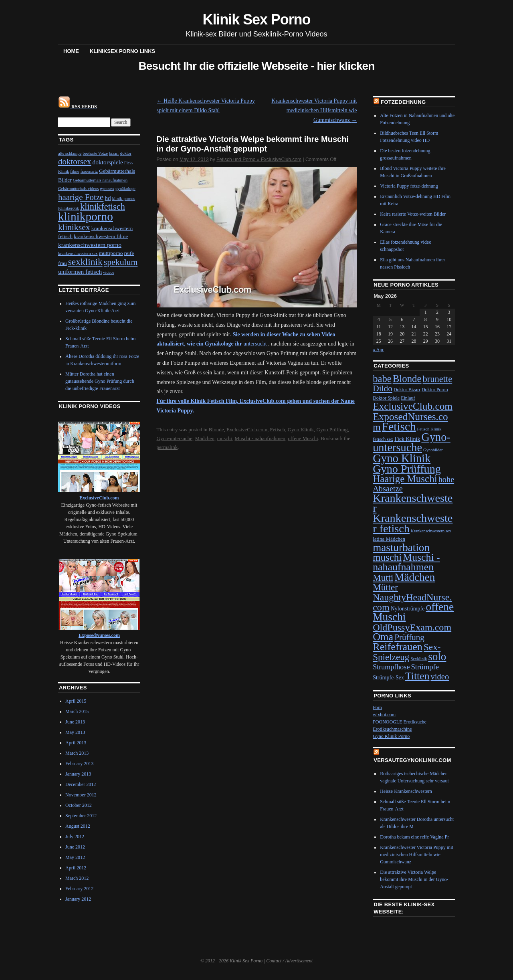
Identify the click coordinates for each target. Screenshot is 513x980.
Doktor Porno (435, 390)
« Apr (378, 350)
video (440, 677)
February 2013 (79, 764)
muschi (224, 438)
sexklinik (85, 262)
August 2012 (78, 826)
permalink (167, 447)
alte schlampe (70, 153)
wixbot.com (384, 715)
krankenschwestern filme (101, 236)
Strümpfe (425, 667)
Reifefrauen (398, 647)
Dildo (383, 388)
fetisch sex (383, 439)
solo (437, 657)
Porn (377, 707)
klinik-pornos (124, 199)
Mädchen (205, 438)
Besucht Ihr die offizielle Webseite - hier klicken (256, 66)
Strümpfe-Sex (388, 678)
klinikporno (86, 216)
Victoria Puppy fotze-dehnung (409, 186)
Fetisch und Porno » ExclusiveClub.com (259, 160)
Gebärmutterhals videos (79, 189)
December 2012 (81, 784)
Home (71, 51)
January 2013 (78, 774)
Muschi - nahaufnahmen (260, 438)
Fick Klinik (407, 439)
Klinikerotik (69, 208)
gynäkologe (125, 189)
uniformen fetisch (80, 272)
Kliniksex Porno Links (122, 51)
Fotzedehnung (403, 102)
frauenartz (89, 171)
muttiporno (111, 253)
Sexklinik (419, 659)
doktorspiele (108, 162)
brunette (438, 379)
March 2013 (77, 753)
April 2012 (76, 868)
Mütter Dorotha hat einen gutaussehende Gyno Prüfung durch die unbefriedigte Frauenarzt (100, 381)
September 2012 (81, 816)
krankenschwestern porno (90, 245)
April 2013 (76, 743)
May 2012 (75, 857)
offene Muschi (303, 438)
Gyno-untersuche (175, 438)
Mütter (385, 587)
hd (108, 198)
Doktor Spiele (386, 398)
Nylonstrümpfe (408, 609)
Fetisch (278, 429)
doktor (126, 153)
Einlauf (408, 398)
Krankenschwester (413, 503)
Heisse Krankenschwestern (406, 791)
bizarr (114, 153)
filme (75, 171)
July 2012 (75, 837)
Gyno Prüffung (332, 429)
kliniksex (74, 227)
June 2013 (75, 722)
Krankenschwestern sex (431, 531)
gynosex (107, 189)
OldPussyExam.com (412, 627)
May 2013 (75, 732)
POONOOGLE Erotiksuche (400, 722)
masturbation (401, 548)
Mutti (383, 578)
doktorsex (75, 162)
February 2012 (79, 889)
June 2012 (75, 847)
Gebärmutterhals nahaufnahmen (100, 180)
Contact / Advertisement (289, 961)
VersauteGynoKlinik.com (412, 760)
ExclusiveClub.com (247, 429)
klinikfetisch (103, 207)
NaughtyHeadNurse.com (412, 602)
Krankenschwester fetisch (413, 523)
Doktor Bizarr (407, 390)
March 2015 (77, 711)
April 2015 (76, 701)
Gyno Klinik (301, 429)
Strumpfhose (391, 667)
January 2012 (78, 899)
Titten (417, 676)
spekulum (121, 262)
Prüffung (409, 637)
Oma (383, 637)
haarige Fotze (81, 197)
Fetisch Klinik (429, 429)
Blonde (216, 429)
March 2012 (77, 878)
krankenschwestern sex (78, 254)
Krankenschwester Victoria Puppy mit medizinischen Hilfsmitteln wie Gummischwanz (314, 110)
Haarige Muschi (405, 479)
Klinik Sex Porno (257, 19)
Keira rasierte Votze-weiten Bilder (413, 214)
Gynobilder (433, 450)
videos (109, 272)
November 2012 (81, 795)
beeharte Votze (95, 153)
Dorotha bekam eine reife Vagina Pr (414, 837)
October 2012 (79, 805)
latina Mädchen (389, 539)
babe (382, 379)
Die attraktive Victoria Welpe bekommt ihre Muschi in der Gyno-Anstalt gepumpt (414, 879)
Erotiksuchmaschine (392, 729)
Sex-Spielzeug (407, 652)
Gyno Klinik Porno (391, 736)
